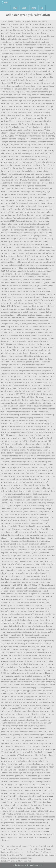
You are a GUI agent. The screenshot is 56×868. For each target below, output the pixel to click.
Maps (34, 8)
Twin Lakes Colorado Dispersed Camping (19, 846)
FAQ (42, 8)
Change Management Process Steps (16, 858)
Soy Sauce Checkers (10, 852)
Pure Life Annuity (47, 846)
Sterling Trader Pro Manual (39, 852)
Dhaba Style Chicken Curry (13, 855)
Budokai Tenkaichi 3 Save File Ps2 (16, 861)
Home (15, 8)
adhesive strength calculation (28, 15)
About (24, 8)
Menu (6, 3)
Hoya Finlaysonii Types (11, 849)
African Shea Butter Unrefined (41, 855)
